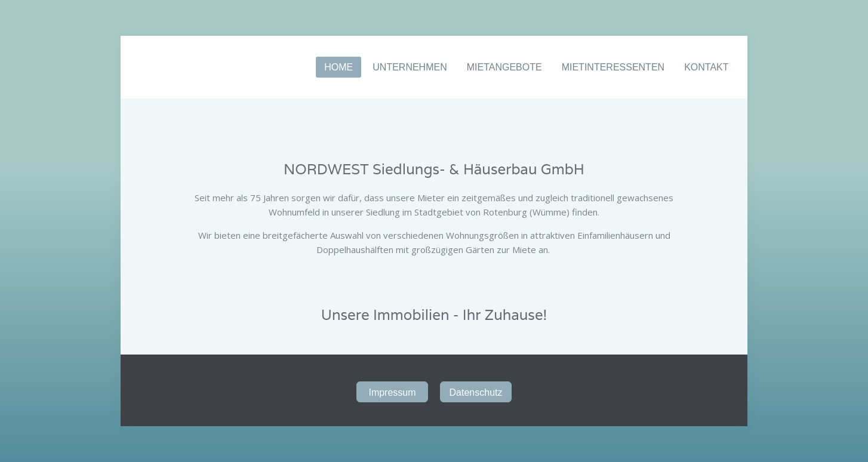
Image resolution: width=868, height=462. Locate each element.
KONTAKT (706, 67)
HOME (338, 67)
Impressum (392, 392)
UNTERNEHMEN (410, 67)
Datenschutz (476, 392)
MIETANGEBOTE (504, 67)
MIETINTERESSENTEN (613, 67)
